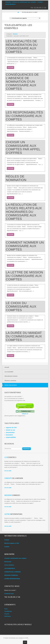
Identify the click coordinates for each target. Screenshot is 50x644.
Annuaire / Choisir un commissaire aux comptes (21, 2)
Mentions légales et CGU (12, 543)
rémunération (10, 432)
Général (15, 34)
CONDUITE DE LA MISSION (13, 572)
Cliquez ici (25, 413)
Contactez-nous (9, 594)
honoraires (9, 435)
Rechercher (27, 449)
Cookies (7, 547)
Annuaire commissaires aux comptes (15, 558)
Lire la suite (11, 67)
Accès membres (9, 565)
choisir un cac (10, 430)
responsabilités (11, 437)
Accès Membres (11, 4)
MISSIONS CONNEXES (11, 575)
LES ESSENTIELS (10, 568)
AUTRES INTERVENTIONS (12, 579)
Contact (40, 2)
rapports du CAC (11, 428)
